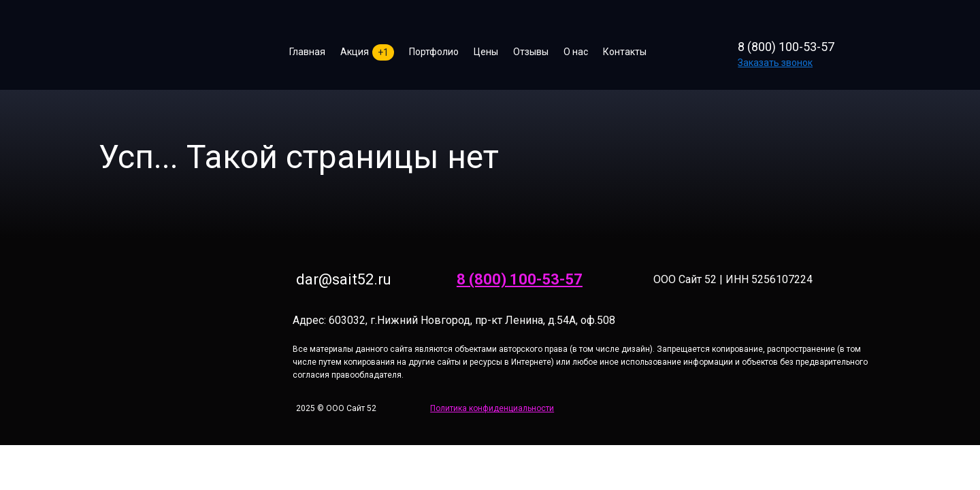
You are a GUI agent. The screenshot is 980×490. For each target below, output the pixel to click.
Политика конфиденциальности (492, 408)
